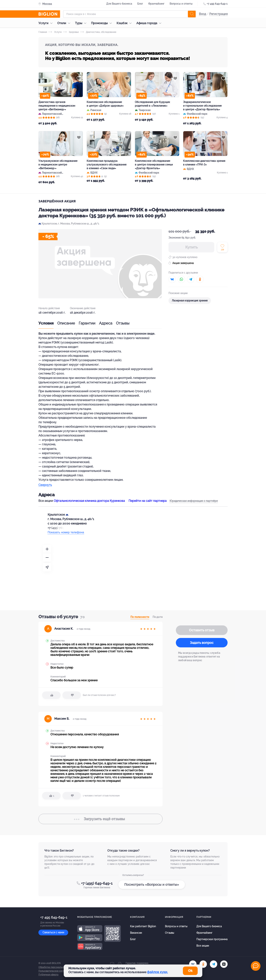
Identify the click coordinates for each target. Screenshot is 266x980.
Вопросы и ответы (181, 4)
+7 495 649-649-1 (217, 4)
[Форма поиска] (130, 14)
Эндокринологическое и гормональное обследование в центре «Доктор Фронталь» (202, 106)
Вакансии (136, 933)
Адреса (106, 323)
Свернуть (45, 485)
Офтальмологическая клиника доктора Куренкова (89, 501)
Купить (191, 247)
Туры (82, 23)
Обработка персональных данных (56, 967)
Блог (140, 4)
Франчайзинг (156, 4)
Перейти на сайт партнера (148, 501)
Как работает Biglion (143, 926)
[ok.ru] (203, 964)
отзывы (100, 819)
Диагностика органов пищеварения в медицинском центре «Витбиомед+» (57, 106)
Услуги (46, 23)
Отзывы (123, 323)
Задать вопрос (202, 643)
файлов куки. (157, 972)
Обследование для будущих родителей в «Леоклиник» (152, 104)
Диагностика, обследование (98, 32)
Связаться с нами (53, 932)
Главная (43, 32)
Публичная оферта (48, 975)
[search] (192, 14)
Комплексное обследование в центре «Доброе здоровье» (105, 104)
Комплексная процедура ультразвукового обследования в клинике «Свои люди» (106, 165)
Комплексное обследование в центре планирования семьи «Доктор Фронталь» (154, 165)
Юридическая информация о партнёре (194, 501)
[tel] (214, 964)
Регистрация (218, 14)
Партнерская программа (212, 939)
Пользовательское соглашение (55, 971)
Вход (202, 14)
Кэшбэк (125, 23)
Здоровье (71, 32)
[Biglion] (49, 14)
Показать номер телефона (66, 532)
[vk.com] (193, 964)
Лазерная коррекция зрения (190, 301)
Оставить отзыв (202, 630)
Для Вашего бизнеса (119, 4)
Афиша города (150, 23)
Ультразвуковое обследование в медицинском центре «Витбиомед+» (58, 165)
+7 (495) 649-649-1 (97, 883)
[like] (51, 695)
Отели (65, 23)
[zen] (224, 964)
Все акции (203, 946)
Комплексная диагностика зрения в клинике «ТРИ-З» (204, 163)
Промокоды (102, 23)
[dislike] (72, 695)
